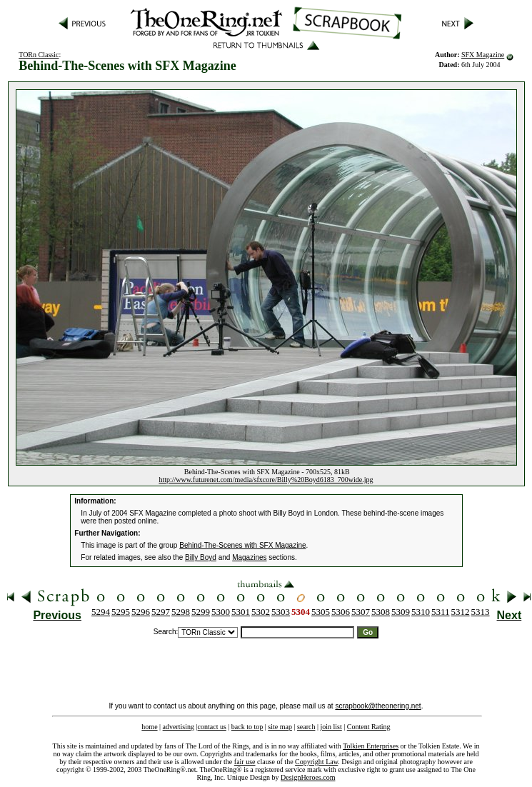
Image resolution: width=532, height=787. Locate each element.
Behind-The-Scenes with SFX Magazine (242, 545)
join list (331, 727)
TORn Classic (39, 55)
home (149, 727)
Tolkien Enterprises (371, 746)
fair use (245, 762)
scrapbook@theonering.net (378, 706)
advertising (179, 727)
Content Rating (369, 727)
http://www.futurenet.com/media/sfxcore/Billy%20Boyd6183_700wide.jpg (266, 480)
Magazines (249, 557)
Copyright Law (316, 762)
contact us (212, 727)
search (306, 727)
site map (280, 727)
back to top (247, 727)
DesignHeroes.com (308, 777)
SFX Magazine (483, 55)
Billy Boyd (201, 557)
